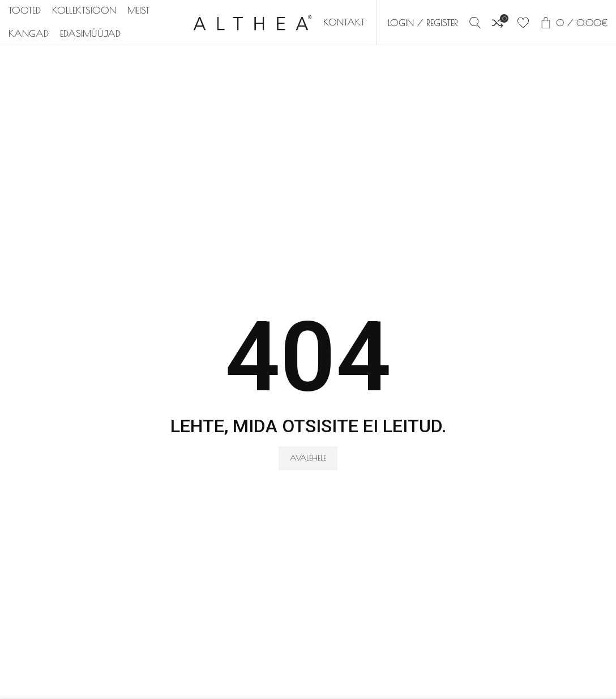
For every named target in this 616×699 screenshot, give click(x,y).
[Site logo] (253, 22)
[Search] (475, 23)
